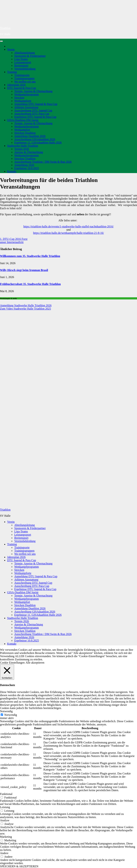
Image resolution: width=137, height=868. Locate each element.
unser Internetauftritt (12, 242)
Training (12, 72)
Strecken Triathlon (25, 159)
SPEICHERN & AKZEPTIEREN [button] (19, 866)
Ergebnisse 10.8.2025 (27, 168)
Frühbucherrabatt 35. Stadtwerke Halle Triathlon (30, 284)
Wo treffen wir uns (25, 82)
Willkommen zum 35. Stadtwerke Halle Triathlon (30, 256)
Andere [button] (4, 853)
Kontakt (12, 171)
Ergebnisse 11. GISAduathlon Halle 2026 (38, 142)
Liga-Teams (21, 59)
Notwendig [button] (6, 711)
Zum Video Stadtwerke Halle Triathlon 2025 (25, 309)
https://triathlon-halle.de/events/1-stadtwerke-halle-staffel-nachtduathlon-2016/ (68, 226)
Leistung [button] (5, 807)
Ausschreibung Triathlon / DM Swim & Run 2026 (43, 162)
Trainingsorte (22, 75)
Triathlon (5, 28)
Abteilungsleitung (25, 53)
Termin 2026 (22, 149)
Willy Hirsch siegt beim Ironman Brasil (24, 270)
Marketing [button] (6, 837)
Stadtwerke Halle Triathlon (23, 146)
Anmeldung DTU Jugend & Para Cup (36, 104)
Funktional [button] (6, 794)
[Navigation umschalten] (1, 41)
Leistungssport (23, 62)
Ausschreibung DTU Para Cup (32, 114)
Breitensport (21, 66)
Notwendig (11, 715)
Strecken (19, 98)
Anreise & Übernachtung (29, 152)
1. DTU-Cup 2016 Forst (14, 239)
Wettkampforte (23, 101)
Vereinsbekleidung (25, 69)
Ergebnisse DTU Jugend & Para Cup (35, 117)
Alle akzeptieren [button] (35, 663)
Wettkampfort (22, 130)
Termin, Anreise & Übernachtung (33, 91)
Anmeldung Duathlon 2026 (30, 136)
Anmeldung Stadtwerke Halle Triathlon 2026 (26, 305)
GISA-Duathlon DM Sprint (23, 120)
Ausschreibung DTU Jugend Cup (33, 110)
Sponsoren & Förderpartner (30, 56)
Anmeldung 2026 (24, 165)
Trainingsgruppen (24, 78)
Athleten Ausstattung (26, 107)
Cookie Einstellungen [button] (12, 663)
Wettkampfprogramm (26, 94)
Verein (11, 49)
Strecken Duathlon (25, 133)
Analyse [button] (5, 820)
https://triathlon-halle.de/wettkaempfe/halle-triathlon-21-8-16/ (69, 233)
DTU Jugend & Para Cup (22, 88)
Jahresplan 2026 (16, 85)
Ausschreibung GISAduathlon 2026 (35, 139)
